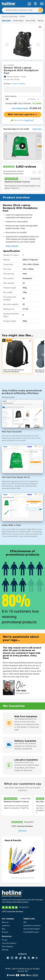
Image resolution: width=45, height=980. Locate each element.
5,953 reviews (26, 167)
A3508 (22, 17)
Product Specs (18, 21)
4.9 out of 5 (29, 822)
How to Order (31, 21)
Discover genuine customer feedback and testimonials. (13, 172)
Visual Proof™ (29, 120)
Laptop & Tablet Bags (10, 17)
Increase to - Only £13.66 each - (23, 104)
